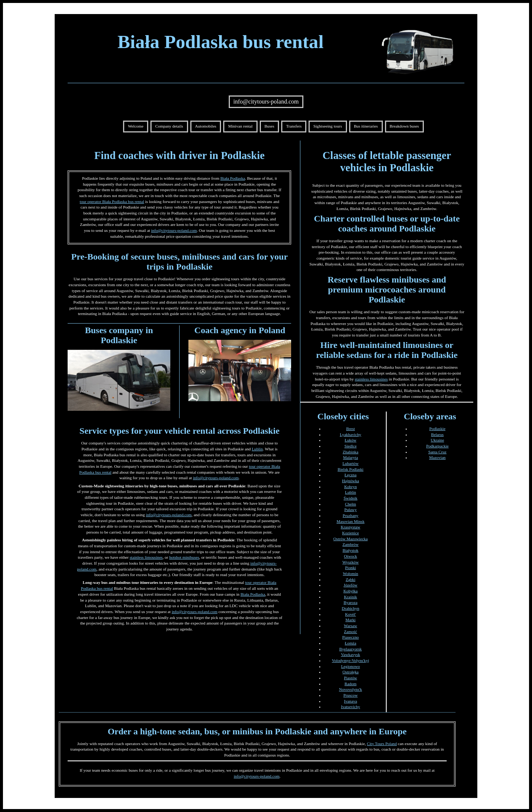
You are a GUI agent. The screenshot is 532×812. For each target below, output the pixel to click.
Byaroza (350, 602)
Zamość (350, 632)
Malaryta (351, 457)
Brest (351, 429)
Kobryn (351, 487)
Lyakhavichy (351, 434)
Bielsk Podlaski (351, 469)
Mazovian (437, 457)
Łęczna (351, 475)
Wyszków (351, 562)
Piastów (350, 678)
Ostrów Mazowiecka (350, 539)
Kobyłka (350, 591)
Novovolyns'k (351, 689)
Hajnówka (351, 481)
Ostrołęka (351, 672)
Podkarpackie (437, 446)
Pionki (350, 568)
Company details (169, 126)
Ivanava (350, 701)
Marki (350, 620)
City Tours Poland (382, 744)
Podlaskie (437, 429)
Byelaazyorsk (350, 649)
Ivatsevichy (351, 707)
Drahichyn (350, 608)
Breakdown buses (404, 126)
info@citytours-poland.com (266, 101)
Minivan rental (240, 126)
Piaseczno (350, 637)
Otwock (350, 556)
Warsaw (351, 626)
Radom (351, 684)
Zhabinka (351, 452)
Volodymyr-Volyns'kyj (350, 660)
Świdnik (350, 498)
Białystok (350, 550)
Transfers (294, 126)
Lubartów (351, 463)
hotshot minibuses (184, 557)
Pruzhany (351, 515)
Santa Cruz (437, 452)
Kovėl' (350, 614)
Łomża (350, 643)
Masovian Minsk (351, 521)
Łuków (351, 440)
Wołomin (350, 574)
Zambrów (351, 544)
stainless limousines (146, 557)
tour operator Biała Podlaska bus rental (112, 202)
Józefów (350, 585)
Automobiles (206, 126)
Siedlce (350, 446)
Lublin (257, 449)
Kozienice (350, 533)
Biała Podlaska (233, 178)
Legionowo (350, 666)
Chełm (351, 504)
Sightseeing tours (328, 126)
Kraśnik (350, 597)
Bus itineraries (366, 126)
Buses (270, 126)
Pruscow (350, 695)
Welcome (136, 126)
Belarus (437, 434)
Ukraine (437, 440)
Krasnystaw (350, 527)
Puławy (351, 510)
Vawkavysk (351, 654)
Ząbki (351, 579)
